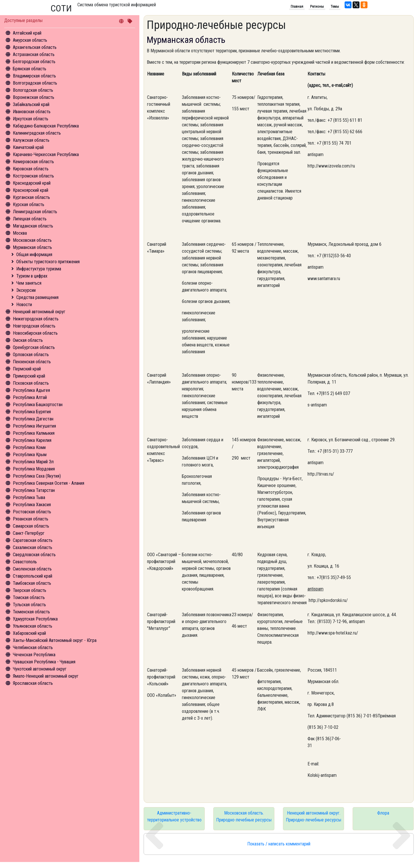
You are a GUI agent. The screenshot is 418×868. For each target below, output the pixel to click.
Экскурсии (26, 290)
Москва (20, 233)
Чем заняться (29, 283)
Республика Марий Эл (33, 462)
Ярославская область (33, 683)
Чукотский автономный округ (40, 669)
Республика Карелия (32, 440)
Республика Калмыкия (34, 433)
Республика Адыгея (31, 390)
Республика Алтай (30, 397)
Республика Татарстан (34, 490)
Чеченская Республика (34, 655)
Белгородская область (34, 62)
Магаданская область (33, 226)
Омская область (28, 340)
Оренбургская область (34, 347)
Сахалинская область (33, 547)
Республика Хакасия (32, 505)
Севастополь (25, 562)
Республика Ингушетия (34, 426)
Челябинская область (33, 647)
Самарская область (31, 526)
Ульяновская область (33, 626)
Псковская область (31, 383)
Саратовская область (33, 540)
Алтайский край (27, 33)
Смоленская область (32, 569)
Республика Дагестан (33, 419)
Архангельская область (35, 47)
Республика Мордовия (34, 469)
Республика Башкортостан (38, 405)
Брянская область (30, 69)
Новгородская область (34, 326)
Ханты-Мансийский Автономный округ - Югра (55, 640)
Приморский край (29, 376)
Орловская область (31, 355)
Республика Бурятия (32, 412)
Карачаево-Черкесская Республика (46, 154)
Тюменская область (31, 612)
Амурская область (30, 40)
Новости (24, 305)
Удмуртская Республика (35, 619)
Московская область (32, 240)
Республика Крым (30, 455)
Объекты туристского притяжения (48, 262)
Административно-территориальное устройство (174, 816)
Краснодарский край (32, 183)
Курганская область (31, 197)
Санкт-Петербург (29, 533)
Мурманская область (32, 247)
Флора (383, 813)
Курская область (29, 204)
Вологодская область (33, 90)
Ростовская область (32, 512)
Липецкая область (30, 219)
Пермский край (27, 369)
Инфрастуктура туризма (39, 269)
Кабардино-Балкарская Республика (46, 126)
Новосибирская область (35, 333)
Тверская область (30, 590)
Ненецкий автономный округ (39, 312)
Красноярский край (31, 190)
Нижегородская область (36, 319)
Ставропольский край (33, 576)
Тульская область (29, 605)
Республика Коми (29, 447)
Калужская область (31, 140)
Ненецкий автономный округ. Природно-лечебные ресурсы (313, 816)
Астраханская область (34, 54)
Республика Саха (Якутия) (37, 476)
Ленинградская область (35, 212)
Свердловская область (34, 555)
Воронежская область (34, 97)
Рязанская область (31, 519)
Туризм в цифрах (32, 276)
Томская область (29, 597)
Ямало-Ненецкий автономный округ (46, 676)
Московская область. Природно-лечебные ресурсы (244, 816)
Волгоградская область (35, 83)
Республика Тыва (29, 497)
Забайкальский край (31, 104)
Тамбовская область (32, 583)
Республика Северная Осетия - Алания (49, 483)
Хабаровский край (29, 633)
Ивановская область (32, 112)
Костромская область (33, 176)
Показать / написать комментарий (279, 844)
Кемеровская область (33, 162)
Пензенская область (32, 362)
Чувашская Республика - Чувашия (44, 662)
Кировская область (31, 169)
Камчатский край (28, 147)
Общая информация (34, 255)
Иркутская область (31, 119)
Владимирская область (34, 76)
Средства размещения (37, 297)
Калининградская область (37, 133)
